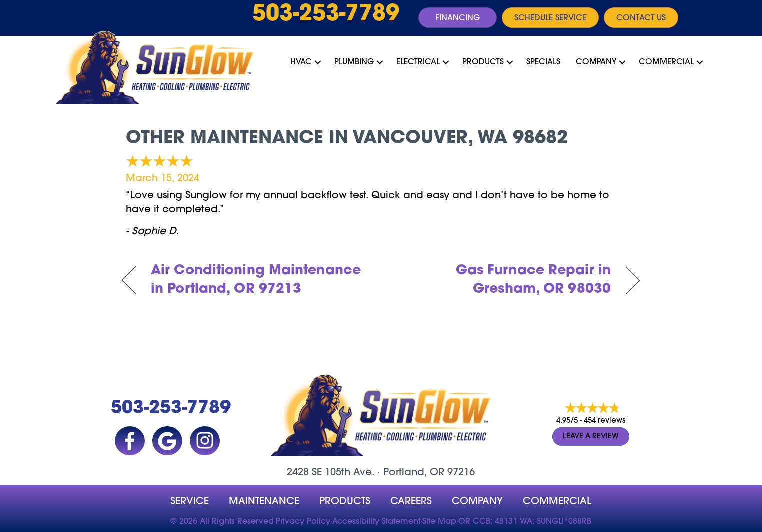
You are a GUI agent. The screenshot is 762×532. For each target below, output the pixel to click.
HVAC (301, 62)
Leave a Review (591, 436)
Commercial (666, 62)
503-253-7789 (326, 15)
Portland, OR (414, 473)
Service (190, 502)
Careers (411, 502)
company (477, 502)
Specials (543, 62)
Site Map (439, 522)
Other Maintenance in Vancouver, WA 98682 (347, 139)
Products (483, 62)
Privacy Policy (303, 522)
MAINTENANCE (264, 502)
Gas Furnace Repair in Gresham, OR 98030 (504, 280)
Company (596, 62)
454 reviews (605, 421)
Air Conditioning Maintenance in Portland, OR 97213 (256, 280)
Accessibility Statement (376, 522)
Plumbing (354, 62)
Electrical (418, 62)
